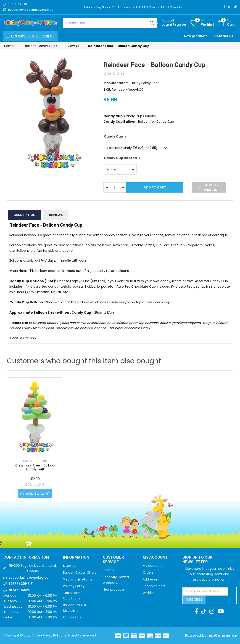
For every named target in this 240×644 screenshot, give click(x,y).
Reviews (56, 215)
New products (196, 36)
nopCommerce (222, 636)
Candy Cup (113, 136)
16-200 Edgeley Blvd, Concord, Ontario (33, 569)
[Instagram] (230, 7)
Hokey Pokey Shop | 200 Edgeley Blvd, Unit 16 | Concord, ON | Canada (133, 7)
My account (152, 566)
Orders (148, 573)
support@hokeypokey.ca (29, 578)
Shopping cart (154, 586)
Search (108, 570)
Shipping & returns (78, 580)
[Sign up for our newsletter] (205, 592)
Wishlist (149, 593)
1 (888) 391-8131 (21, 584)
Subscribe (194, 600)
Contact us (224, 36)
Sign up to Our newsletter (197, 560)
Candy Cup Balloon (120, 158)
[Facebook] (224, 7)
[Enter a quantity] (115, 187)
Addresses (151, 580)
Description (25, 215)
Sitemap (70, 566)
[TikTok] (235, 7)
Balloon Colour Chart (79, 573)
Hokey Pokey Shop (145, 83)
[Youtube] (221, 612)
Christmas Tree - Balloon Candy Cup (35, 467)
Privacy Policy (74, 586)
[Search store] (110, 23)
